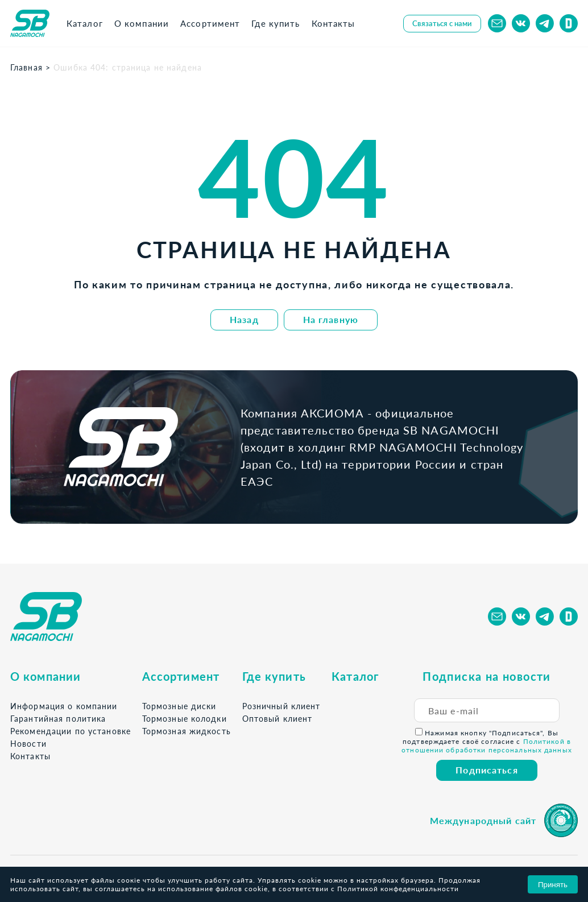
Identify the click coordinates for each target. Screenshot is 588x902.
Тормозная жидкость (187, 731)
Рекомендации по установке (71, 731)
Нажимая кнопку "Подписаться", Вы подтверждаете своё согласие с (487, 741)
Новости (28, 744)
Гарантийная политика (58, 719)
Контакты (30, 756)
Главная (26, 67)
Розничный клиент (281, 706)
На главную (331, 319)
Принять (553, 885)
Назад (244, 319)
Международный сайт (483, 820)
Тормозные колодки (185, 719)
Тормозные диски (179, 706)
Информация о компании (64, 706)
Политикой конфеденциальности (398, 889)
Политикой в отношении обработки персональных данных (487, 746)
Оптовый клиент (278, 719)
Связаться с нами (442, 23)
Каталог (355, 676)
